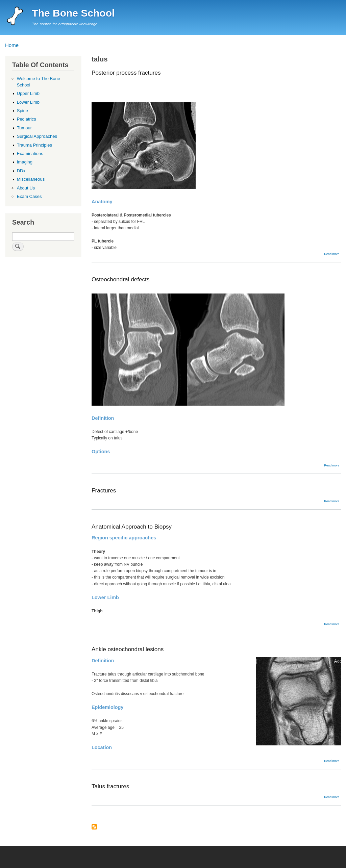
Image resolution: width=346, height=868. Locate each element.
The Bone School (73, 13)
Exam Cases (29, 196)
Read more (332, 254)
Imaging (25, 162)
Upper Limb (28, 93)
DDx (21, 171)
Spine (22, 111)
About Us (26, 188)
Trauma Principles (34, 145)
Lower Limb (28, 102)
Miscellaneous (31, 179)
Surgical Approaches (37, 136)
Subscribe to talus (94, 827)
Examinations (30, 154)
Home (12, 45)
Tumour (24, 128)
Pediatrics (27, 119)
